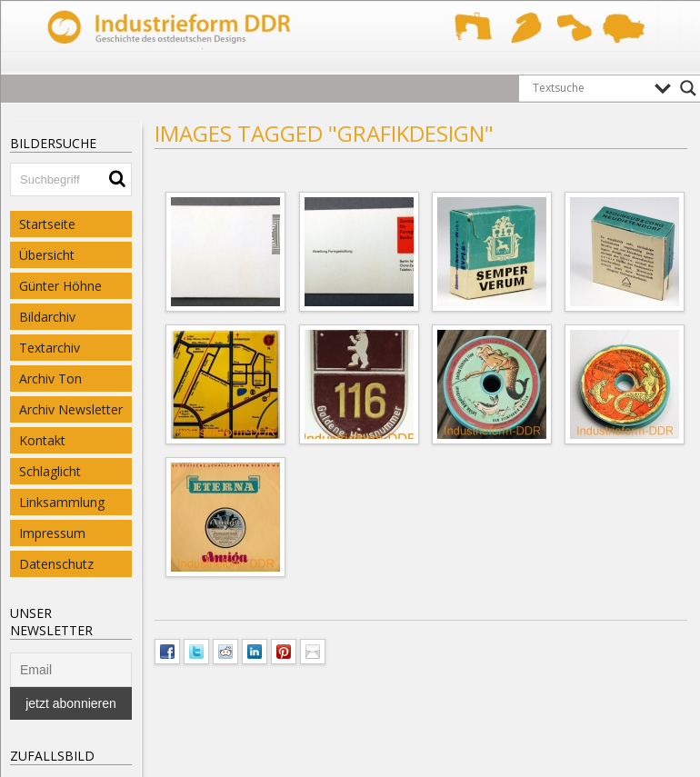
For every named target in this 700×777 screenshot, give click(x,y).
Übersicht (47, 255)
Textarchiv (50, 348)
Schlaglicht (50, 471)
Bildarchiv (47, 317)
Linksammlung (62, 502)
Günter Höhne (60, 286)
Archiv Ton (50, 379)
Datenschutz (56, 564)
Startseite (47, 224)
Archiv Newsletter (71, 409)
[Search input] (589, 88)
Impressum (52, 533)
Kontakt (42, 440)
